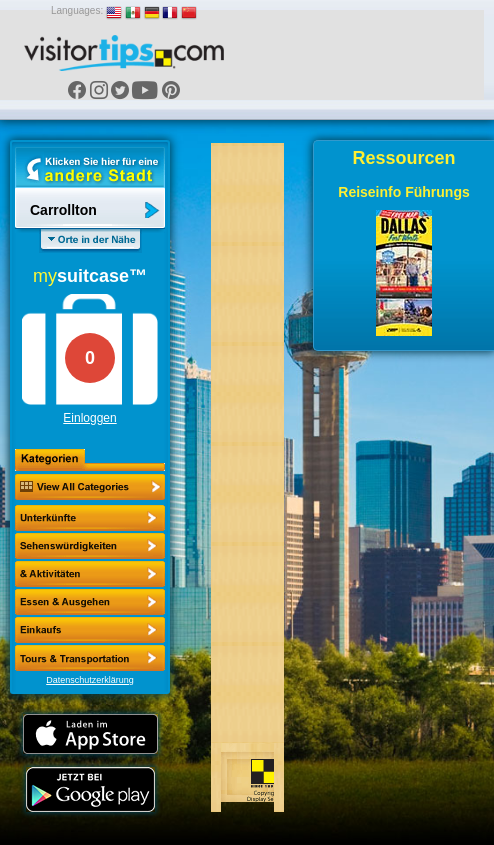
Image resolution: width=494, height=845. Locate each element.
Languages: (77, 10)
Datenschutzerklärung (90, 680)
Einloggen (89, 418)
